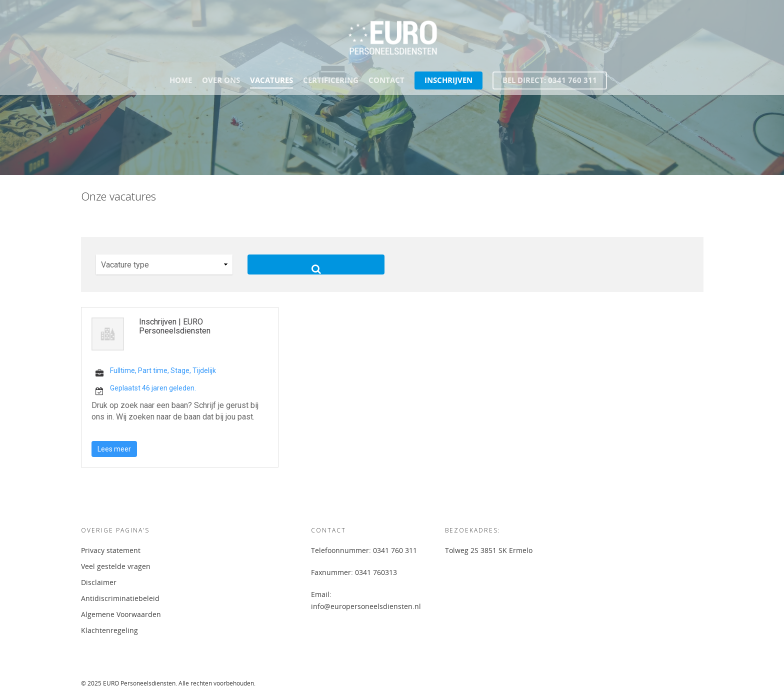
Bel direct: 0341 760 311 (550, 80)
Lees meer (114, 449)
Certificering (331, 80)
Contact (386, 80)
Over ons (221, 80)
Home (181, 80)
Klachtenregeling (109, 630)
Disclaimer (99, 582)
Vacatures (271, 80)
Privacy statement (111, 550)
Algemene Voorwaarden (121, 614)
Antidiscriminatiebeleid (120, 598)
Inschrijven (448, 80)
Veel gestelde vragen (116, 566)
